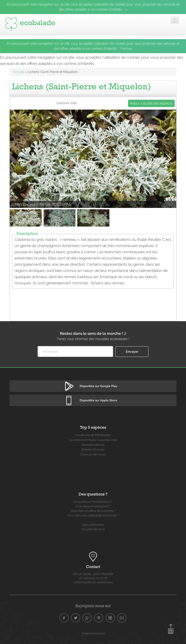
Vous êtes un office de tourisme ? (93, 511)
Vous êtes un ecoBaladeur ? (93, 502)
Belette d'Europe (93, 450)
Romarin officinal (93, 445)
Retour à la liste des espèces (151, 103)
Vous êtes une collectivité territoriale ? (93, 515)
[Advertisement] (94, 302)
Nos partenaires (93, 525)
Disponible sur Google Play (98, 386)
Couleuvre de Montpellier (93, 435)
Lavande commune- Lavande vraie (93, 440)
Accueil (18, 72)
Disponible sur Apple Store (98, 400)
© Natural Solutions (93, 633)
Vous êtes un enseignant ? (93, 506)
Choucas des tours (93, 454)
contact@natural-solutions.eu (93, 582)
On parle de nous (93, 529)
